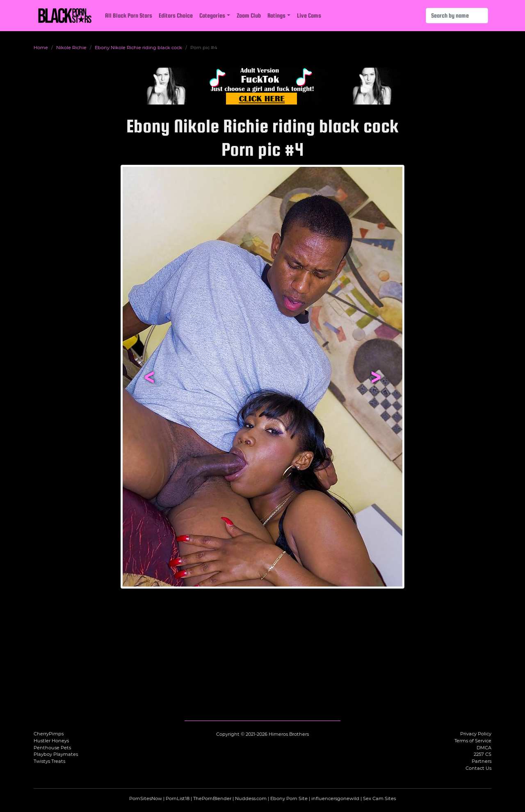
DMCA (484, 748)
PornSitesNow (146, 798)
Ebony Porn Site (289, 798)
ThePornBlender (212, 798)
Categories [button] (212, 15)
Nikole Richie (71, 48)
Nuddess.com (251, 798)
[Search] (457, 16)
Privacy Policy (476, 734)
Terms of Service (473, 741)
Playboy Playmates (56, 754)
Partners (482, 761)
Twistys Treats (49, 761)
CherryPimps (49, 734)
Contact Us (478, 768)
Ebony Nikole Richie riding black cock (138, 48)
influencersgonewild (335, 798)
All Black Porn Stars (129, 15)
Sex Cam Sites (379, 798)
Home (41, 48)
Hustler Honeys (51, 741)
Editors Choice (176, 15)
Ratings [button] (276, 15)
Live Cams (309, 15)
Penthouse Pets (52, 748)
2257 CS (483, 754)
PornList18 (178, 798)
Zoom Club (249, 15)
